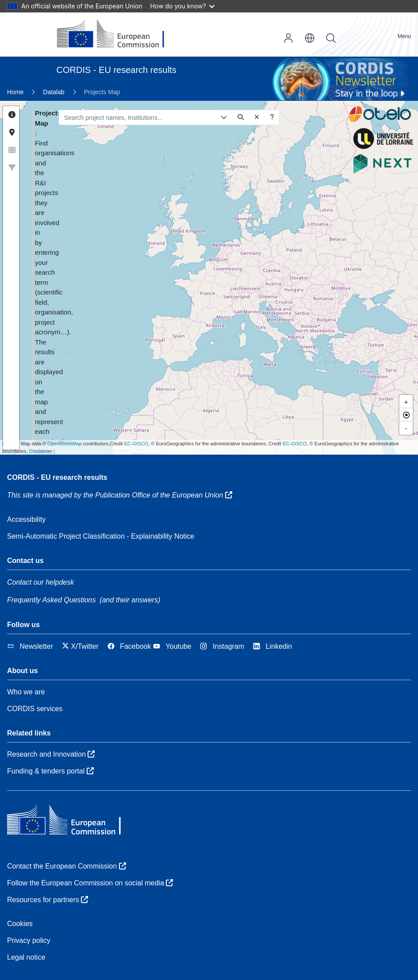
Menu (404, 36)
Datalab (54, 92)
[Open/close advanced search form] (192, 117)
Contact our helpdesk (40, 582)
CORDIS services (35, 709)
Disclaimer (40, 451)
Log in (288, 38)
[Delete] (225, 117)
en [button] (310, 38)
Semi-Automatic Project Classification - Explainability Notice (101, 536)
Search (331, 38)
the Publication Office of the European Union (158, 495)
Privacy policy (29, 940)
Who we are (26, 692)
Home (15, 92)
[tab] (12, 115)
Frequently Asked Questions (51, 600)
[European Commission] (117, 34)
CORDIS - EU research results (57, 477)
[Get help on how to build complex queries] (240, 117)
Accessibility (26, 519)
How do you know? (183, 6)
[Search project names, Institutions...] (105, 117)
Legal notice (26, 957)
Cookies (20, 924)
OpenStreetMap (65, 444)
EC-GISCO (136, 444)
